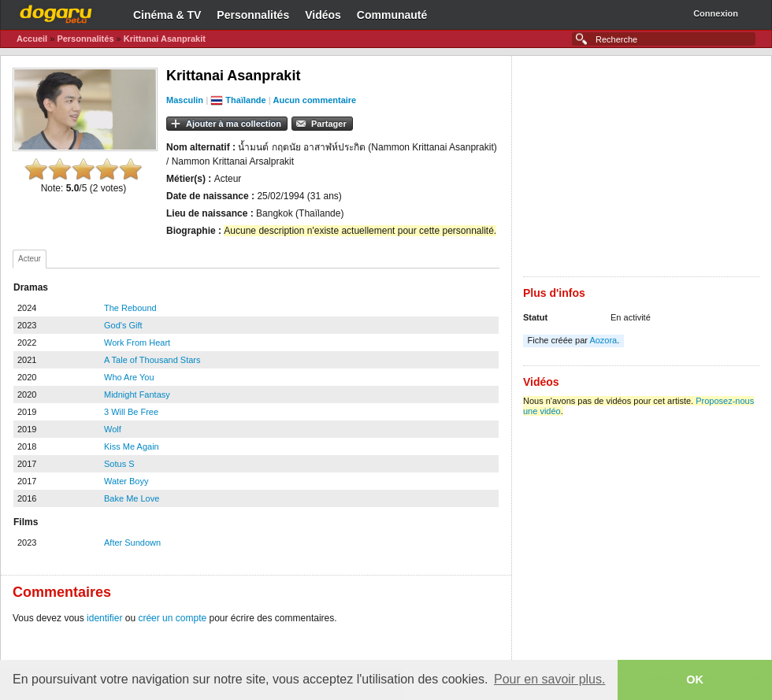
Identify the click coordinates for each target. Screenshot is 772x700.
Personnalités (253, 15)
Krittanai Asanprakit (165, 39)
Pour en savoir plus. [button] (549, 679)
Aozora (603, 340)
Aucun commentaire (314, 100)
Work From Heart (137, 343)
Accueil (32, 39)
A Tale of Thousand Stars (152, 360)
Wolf (113, 429)
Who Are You (129, 377)
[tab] (30, 259)
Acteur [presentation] (30, 259)
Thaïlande (245, 100)
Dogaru (56, 12)
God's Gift (123, 325)
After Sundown (132, 543)
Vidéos (323, 15)
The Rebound (130, 308)
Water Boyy (126, 481)
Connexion (716, 13)
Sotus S (119, 464)
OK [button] (695, 680)
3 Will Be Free (131, 412)
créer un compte (172, 618)
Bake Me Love (132, 498)
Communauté (392, 15)
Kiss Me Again (132, 446)
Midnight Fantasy (137, 394)
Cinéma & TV (167, 15)
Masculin (185, 100)
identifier (104, 618)
